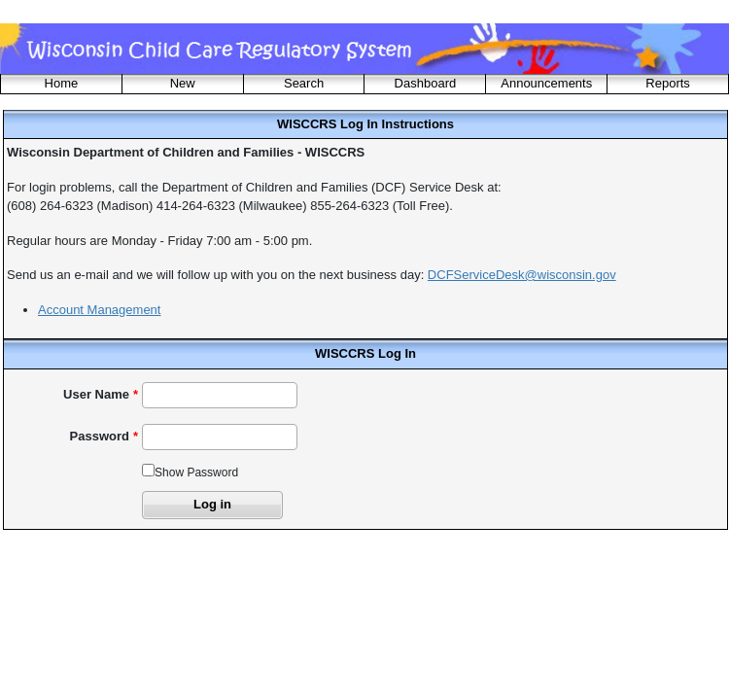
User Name (96, 394)
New (183, 83)
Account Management (99, 310)
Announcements (546, 83)
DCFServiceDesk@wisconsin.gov (522, 275)
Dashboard (426, 83)
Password (100, 436)
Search (304, 83)
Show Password (196, 472)
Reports (668, 83)
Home (62, 83)
